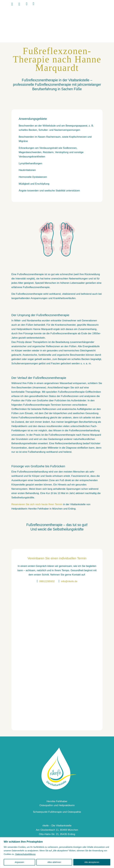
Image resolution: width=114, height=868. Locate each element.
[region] (57, 853)
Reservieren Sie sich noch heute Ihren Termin (37, 504)
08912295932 (47, 581)
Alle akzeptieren (92, 862)
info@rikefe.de (69, 581)
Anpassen (19, 862)
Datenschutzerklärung (25, 854)
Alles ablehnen (54, 862)
